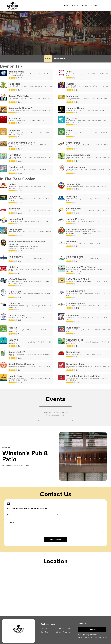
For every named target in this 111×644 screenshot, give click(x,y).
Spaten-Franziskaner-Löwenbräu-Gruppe (22, 247)
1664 (69, 72)
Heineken (71, 242)
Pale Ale (13, 328)
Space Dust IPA (17, 352)
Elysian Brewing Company (17, 354)
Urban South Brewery (15, 157)
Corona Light (16, 219)
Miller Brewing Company (16, 269)
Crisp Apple (15, 229)
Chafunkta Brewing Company (18, 281)
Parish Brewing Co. (14, 133)
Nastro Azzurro (17, 316)
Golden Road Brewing (73, 98)
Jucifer (70, 84)
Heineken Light (75, 257)
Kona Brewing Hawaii (73, 121)
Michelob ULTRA (76, 291)
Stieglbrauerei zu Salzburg (17, 366)
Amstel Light (73, 184)
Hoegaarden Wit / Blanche (81, 267)
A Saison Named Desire (22, 143)
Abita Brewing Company (16, 187)
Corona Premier (75, 219)
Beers (48, 59)
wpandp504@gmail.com (88, 635)
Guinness (69, 110)
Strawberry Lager (76, 364)
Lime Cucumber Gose (78, 155)
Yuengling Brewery (72, 169)
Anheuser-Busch (72, 199)
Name (9, 515)
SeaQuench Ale (75, 340)
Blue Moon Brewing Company (18, 74)
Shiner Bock (73, 143)
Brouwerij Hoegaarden (73, 269)
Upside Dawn (16, 376)
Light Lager (15, 291)
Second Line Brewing (15, 145)
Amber (12, 184)
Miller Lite (14, 303)
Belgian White (16, 72)
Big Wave (72, 118)
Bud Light (72, 197)
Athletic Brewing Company (17, 342)
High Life (13, 267)
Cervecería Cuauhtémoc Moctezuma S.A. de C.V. (82, 232)
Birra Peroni (12, 318)
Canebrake (14, 131)
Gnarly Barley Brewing (15, 86)
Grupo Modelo (71, 211)
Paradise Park (16, 167)
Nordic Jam (73, 316)
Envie (69, 131)
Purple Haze (73, 328)
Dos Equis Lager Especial (80, 229)
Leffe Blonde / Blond (78, 279)
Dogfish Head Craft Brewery (75, 342)
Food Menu (60, 59)
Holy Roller (15, 155)
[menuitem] (66, 5)
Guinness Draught (76, 108)
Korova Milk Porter (19, 96)
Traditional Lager (76, 167)
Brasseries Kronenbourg (74, 74)
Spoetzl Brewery (72, 145)
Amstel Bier (70, 187)
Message (10, 522)
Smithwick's (15, 118)
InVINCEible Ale (17, 279)
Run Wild (13, 340)
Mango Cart (73, 96)
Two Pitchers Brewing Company (77, 318)
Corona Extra (74, 209)
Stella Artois (73, 352)
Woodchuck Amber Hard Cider (83, 376)
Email (59, 515)
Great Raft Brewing (15, 110)
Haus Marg (14, 84)
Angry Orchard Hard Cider (17, 232)
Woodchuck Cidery (72, 378)
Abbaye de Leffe (72, 281)
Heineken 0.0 (16, 257)
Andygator (14, 197)
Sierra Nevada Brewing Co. (17, 330)
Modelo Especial (76, 303)
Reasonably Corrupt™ (21, 108)
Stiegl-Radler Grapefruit (22, 364)
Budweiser (14, 209)
